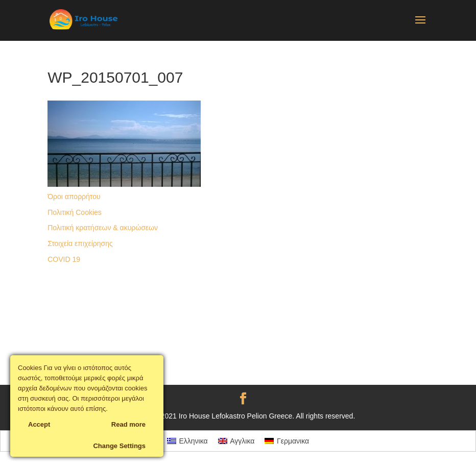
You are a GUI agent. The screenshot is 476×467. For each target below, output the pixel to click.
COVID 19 (64, 259)
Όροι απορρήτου (74, 196)
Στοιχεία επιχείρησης (80, 243)
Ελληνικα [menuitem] (194, 441)
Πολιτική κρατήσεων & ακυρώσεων (103, 228)
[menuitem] (187, 441)
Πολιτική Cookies (75, 212)
